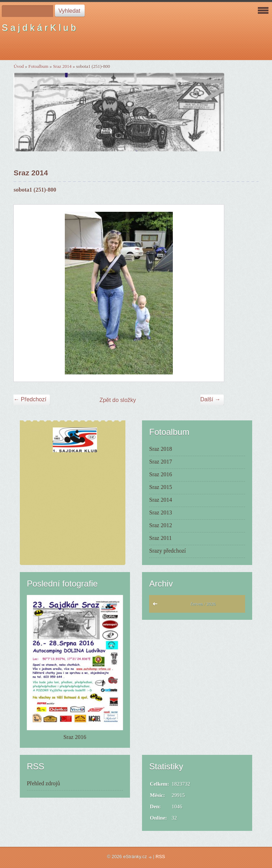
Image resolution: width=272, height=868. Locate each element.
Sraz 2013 (160, 512)
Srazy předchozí (168, 551)
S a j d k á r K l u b (39, 28)
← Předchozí (30, 399)
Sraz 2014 (62, 66)
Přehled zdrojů (44, 783)
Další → (211, 399)
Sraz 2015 (160, 487)
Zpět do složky (118, 400)
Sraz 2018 (160, 449)
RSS (160, 857)
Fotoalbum (38, 66)
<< (157, 606)
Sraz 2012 (160, 525)
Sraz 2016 (160, 474)
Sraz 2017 (160, 462)
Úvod (19, 66)
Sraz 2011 (160, 538)
